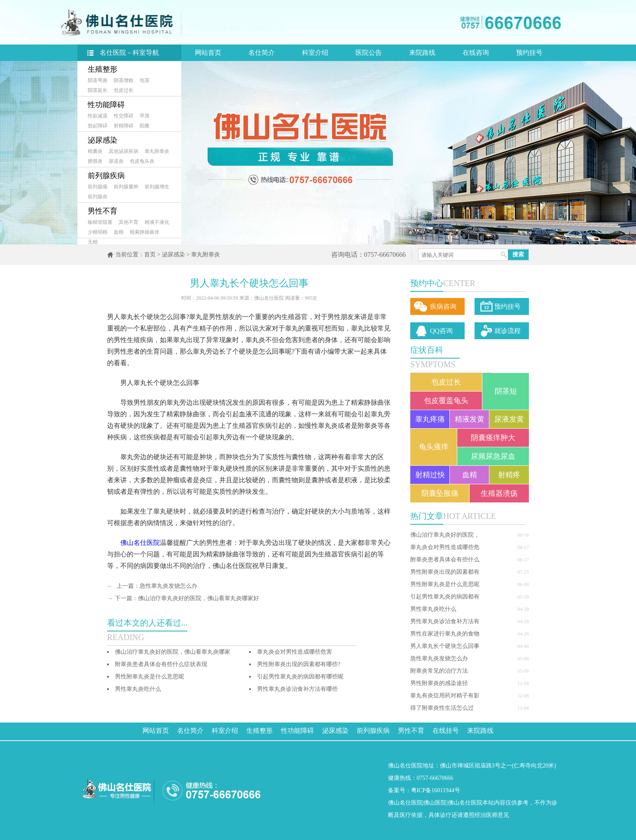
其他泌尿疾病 (124, 151)
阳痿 (145, 126)
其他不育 (129, 222)
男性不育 (103, 211)
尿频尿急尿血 (493, 456)
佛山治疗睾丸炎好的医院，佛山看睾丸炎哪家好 (199, 598)
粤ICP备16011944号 (436, 790)
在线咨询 (476, 53)
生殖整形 (103, 69)
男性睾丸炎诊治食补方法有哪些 (297, 689)
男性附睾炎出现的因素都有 (445, 572)
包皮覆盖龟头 (446, 401)
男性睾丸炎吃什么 (433, 609)
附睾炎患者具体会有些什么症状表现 (161, 664)
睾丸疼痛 (430, 419)
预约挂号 (529, 53)
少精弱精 (98, 232)
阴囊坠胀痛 (440, 493)
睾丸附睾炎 (157, 151)
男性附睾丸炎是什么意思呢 (445, 584)
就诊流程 (507, 331)
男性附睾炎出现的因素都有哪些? (299, 664)
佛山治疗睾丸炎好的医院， (445, 535)
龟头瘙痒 (434, 447)
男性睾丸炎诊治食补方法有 (445, 621)
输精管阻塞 (100, 222)
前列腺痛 (98, 187)
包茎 (145, 80)
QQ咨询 (441, 331)
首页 (150, 255)
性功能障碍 (106, 105)
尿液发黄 (509, 419)
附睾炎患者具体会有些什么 (445, 560)
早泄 (145, 116)
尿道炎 (116, 161)
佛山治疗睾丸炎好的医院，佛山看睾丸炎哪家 (173, 652)
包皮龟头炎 (142, 161)
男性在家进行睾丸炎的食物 (445, 634)
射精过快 (430, 475)
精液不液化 (157, 222)
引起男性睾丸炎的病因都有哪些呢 (300, 677)
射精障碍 (124, 126)
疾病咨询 (443, 306)
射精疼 (509, 475)
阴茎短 (506, 391)
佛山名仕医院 (140, 543)
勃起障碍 (98, 126)
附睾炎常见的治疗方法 (439, 671)
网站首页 (208, 53)
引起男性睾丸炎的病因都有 (445, 597)
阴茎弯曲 (98, 80)
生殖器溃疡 (499, 493)
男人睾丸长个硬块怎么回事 (445, 646)
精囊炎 (95, 151)
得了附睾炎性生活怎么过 (442, 708)
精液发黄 (470, 419)
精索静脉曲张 (145, 232)
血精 (119, 232)
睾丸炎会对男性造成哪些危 (445, 547)
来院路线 (422, 53)
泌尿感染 (103, 140)
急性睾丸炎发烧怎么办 (439, 658)
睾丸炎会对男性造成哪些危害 (295, 652)
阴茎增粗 (124, 80)
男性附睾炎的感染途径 (439, 683)
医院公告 (369, 53)
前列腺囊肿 (126, 187)
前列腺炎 (98, 197)
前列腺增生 (157, 187)
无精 (93, 242)
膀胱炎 (95, 161)
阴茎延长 (98, 90)
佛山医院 (435, 803)
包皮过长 (124, 90)
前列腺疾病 (106, 176)
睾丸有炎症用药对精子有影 (445, 696)
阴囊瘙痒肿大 (493, 438)
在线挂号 (446, 731)
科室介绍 (315, 53)
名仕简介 (262, 53)
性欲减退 (98, 116)
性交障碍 (124, 116)
